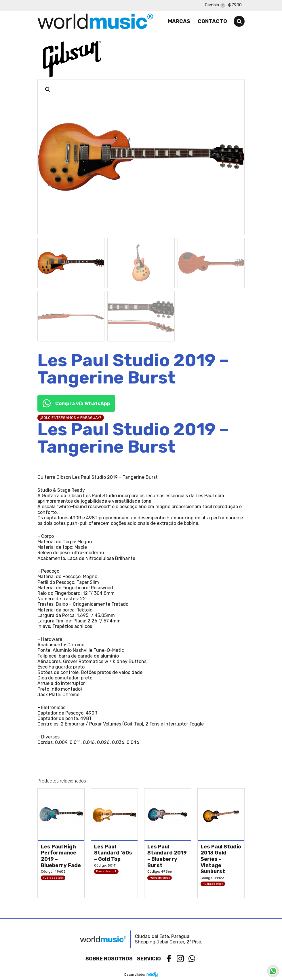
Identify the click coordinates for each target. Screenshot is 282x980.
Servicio (149, 959)
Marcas (179, 21)
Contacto (212, 21)
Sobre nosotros (109, 959)
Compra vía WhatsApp (76, 403)
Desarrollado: (141, 975)
